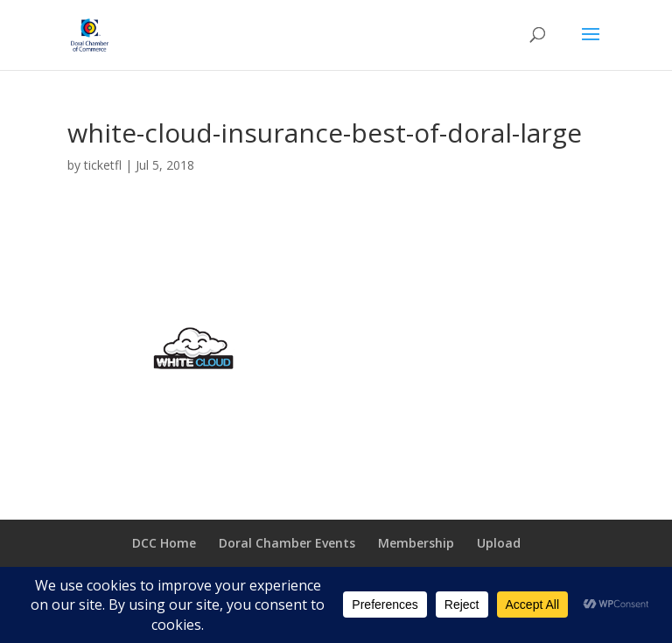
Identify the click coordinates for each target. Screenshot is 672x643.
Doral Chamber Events (287, 543)
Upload (499, 543)
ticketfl (103, 165)
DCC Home (164, 543)
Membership (416, 543)
